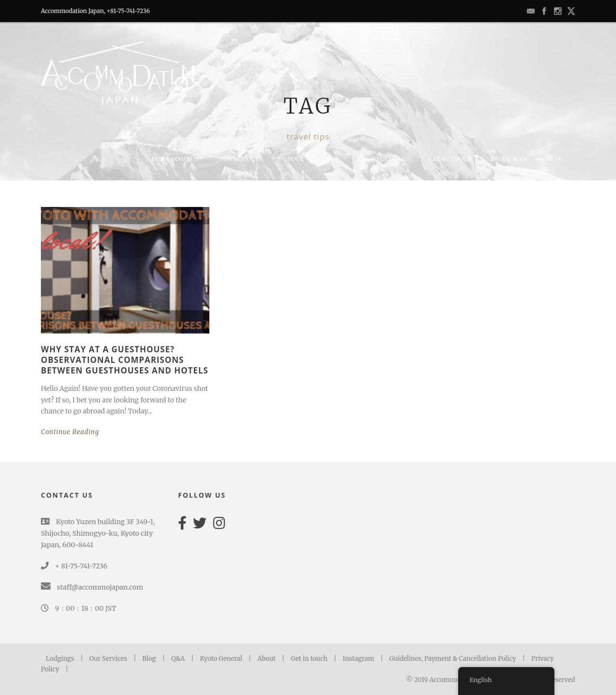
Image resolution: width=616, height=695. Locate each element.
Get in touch (309, 659)
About (267, 659)
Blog (149, 659)
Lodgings (60, 659)
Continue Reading (70, 432)
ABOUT (294, 159)
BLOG (555, 159)
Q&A (330, 159)
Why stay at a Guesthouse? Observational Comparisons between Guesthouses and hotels (125, 360)
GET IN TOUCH (450, 159)
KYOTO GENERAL (383, 159)
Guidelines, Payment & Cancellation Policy (453, 659)
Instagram (509, 159)
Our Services (241, 159)
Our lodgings (175, 159)
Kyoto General (221, 659)
